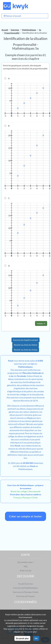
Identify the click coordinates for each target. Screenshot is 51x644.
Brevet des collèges (19, 491)
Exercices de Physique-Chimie (26, 592)
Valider (41, 323)
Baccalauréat (35, 491)
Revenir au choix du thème (26, 345)
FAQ (26, 566)
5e (40, 30)
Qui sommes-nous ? (25, 562)
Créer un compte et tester (25, 516)
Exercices (15, 30)
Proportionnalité (12, 33)
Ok (36, 638)
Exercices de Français (25, 596)
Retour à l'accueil (12, 16)
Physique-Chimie (30, 497)
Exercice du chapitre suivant (25, 340)
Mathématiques (29, 30)
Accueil (5, 30)
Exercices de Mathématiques (26, 588)
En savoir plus (22, 638)
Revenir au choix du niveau (26, 350)
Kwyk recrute (26, 570)
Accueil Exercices (26, 584)
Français (17, 497)
